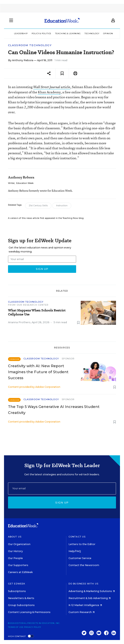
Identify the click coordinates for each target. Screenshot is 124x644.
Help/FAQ (75, 551)
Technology (92, 33)
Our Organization (19, 544)
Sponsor (68, 359)
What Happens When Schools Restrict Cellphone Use (37, 312)
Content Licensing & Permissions (29, 612)
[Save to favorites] (62, 73)
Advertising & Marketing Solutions (92, 591)
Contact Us (77, 537)
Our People (15, 558)
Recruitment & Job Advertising (90, 598)
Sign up (62, 502)
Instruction (62, 206)
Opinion (108, 33)
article (52, 87)
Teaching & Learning (68, 33)
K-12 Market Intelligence (85, 605)
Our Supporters (18, 565)
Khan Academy (49, 92)
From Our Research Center (28, 305)
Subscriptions (17, 591)
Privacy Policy (33, 627)
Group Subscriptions (21, 605)
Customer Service (80, 558)
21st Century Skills (38, 206)
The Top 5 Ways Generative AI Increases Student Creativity (54, 410)
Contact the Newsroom (84, 565)
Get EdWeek (17, 584)
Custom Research (82, 612)
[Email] (62, 488)
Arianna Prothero (19, 322)
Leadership (21, 33)
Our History (15, 551)
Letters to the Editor (82, 544)
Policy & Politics (41, 33)
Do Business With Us (83, 584)
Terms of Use (16, 627)
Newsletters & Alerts (21, 598)
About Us (15, 537)
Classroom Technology (30, 45)
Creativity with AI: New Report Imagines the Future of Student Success (38, 372)
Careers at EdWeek (20, 572)
